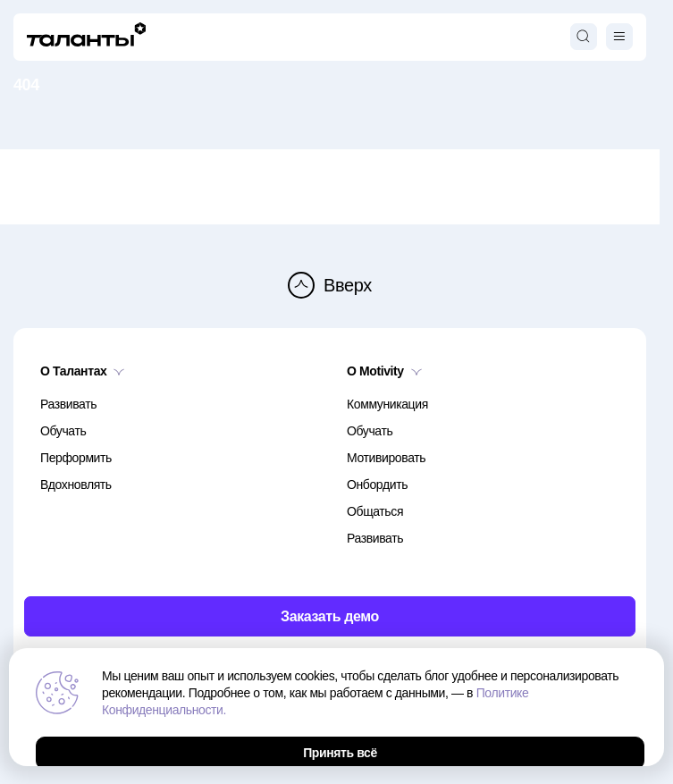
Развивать (68, 404)
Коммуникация (387, 404)
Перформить (76, 458)
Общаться (375, 511)
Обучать (63, 431)
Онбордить (377, 485)
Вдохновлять (76, 485)
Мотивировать (386, 458)
